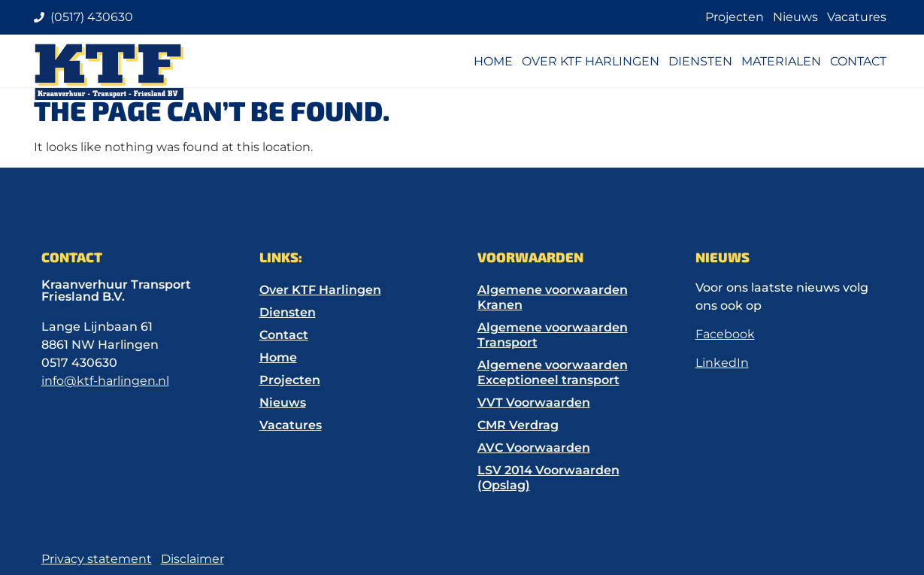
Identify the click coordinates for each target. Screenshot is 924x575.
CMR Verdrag (518, 425)
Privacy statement (97, 559)
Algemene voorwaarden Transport (553, 335)
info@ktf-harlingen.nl (105, 381)
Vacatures (857, 17)
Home (493, 61)
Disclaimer (192, 559)
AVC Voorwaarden (534, 448)
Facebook (725, 334)
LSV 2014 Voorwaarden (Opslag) (548, 478)
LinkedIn (722, 363)
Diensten (700, 61)
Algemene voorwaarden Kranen (553, 297)
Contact (858, 61)
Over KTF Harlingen (591, 61)
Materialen (781, 61)
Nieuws (795, 17)
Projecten (735, 17)
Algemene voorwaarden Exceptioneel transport (553, 372)
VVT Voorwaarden (534, 402)
